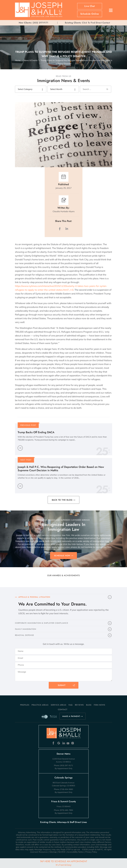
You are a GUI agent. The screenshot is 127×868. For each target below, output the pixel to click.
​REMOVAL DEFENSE (24, 635)
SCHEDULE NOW (62, 556)
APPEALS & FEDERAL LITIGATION (34, 597)
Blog (89, 705)
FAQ (71, 705)
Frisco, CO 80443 (64, 806)
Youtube (68, 743)
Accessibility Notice (75, 852)
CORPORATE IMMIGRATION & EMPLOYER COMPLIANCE (42, 623)
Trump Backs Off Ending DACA (36, 432)
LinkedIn (67, 229)
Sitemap (53, 852)
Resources (43, 852)
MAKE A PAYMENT (71, 716)
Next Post (26, 460)
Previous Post (28, 425)
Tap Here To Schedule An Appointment (64, 863)
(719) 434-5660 (66, 789)
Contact (63, 709)
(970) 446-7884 (66, 810)
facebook (60, 229)
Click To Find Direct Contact (87, 23)
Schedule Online (90, 14)
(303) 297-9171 (40, 23)
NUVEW (62, 852)
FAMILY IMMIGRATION (26, 629)
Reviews (79, 705)
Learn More (20, 448)
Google (59, 743)
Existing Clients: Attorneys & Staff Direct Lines (63, 822)
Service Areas (58, 705)
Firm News (99, 705)
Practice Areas (40, 705)
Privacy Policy (91, 852)
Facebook (54, 743)
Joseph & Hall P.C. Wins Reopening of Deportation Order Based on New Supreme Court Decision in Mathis (61, 469)
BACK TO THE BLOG (62, 500)
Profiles (25, 705)
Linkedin (63, 743)
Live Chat (90, 6)
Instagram (73, 743)
